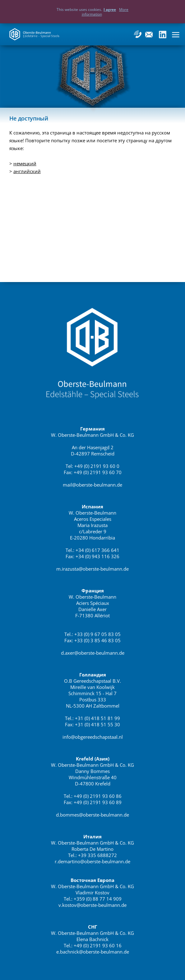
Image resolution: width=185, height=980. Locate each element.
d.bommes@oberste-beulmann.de (92, 815)
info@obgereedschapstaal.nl (93, 737)
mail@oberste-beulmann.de (92, 485)
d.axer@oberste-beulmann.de (93, 653)
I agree (110, 9)
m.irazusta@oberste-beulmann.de (92, 569)
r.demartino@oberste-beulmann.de (92, 861)
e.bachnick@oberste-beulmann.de (93, 952)
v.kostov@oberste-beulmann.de (92, 905)
